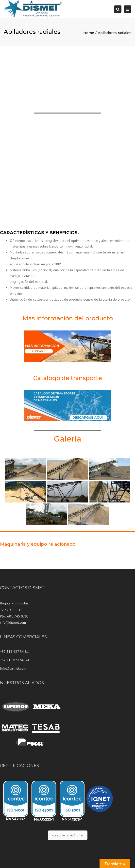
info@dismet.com (13, 622)
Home (89, 33)
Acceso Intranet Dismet (68, 835)
